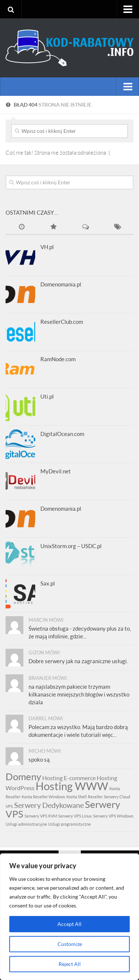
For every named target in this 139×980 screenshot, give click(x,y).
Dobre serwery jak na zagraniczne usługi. (78, 661)
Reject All (70, 964)
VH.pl (47, 247)
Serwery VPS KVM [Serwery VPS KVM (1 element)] (41, 816)
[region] (69, 917)
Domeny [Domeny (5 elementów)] (23, 776)
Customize (70, 944)
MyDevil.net (56, 471)
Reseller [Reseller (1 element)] (95, 797)
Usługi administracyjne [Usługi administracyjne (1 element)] (26, 824)
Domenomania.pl (61, 284)
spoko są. (40, 759)
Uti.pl (47, 396)
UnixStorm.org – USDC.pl (71, 546)
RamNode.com (58, 359)
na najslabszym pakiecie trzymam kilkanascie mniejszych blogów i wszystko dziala (79, 694)
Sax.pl (48, 583)
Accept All (69, 924)
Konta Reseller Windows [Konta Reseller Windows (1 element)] (43, 797)
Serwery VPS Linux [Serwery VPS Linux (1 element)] (75, 816)
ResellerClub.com (62, 322)
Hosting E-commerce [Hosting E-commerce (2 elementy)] (69, 778)
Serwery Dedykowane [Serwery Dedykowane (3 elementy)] (49, 805)
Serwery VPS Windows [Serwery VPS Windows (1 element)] (113, 816)
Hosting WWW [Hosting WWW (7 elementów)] (72, 786)
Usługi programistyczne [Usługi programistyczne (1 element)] (69, 824)
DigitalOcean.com (62, 434)
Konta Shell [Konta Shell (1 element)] (77, 797)
